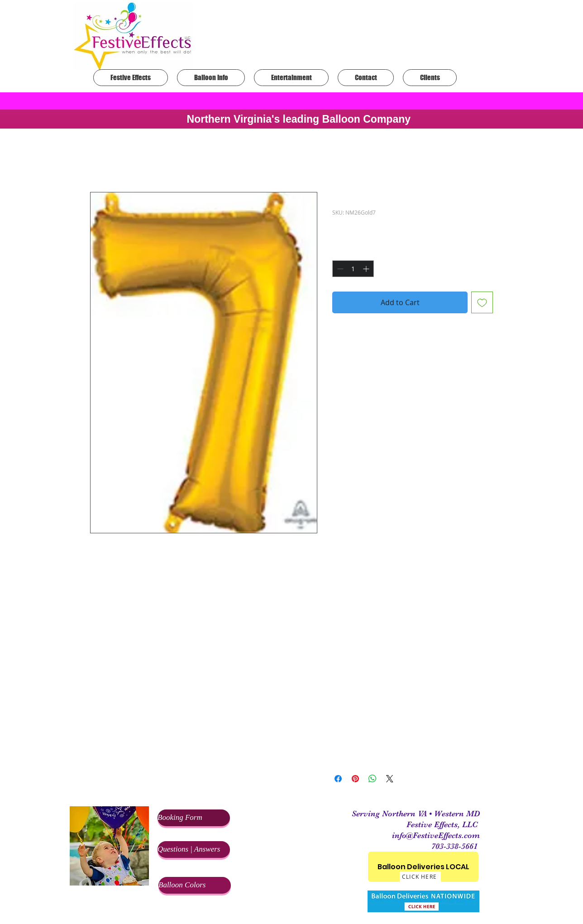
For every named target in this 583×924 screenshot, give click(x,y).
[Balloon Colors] (195, 885)
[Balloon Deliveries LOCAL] (423, 867)
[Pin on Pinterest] (355, 779)
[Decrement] (339, 269)
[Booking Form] (194, 818)
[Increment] (367, 269)
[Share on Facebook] (338, 779)
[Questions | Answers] (194, 850)
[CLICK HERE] (420, 877)
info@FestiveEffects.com (436, 835)
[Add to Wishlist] (482, 302)
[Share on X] (390, 779)
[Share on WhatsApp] (373, 779)
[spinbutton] (353, 269)
